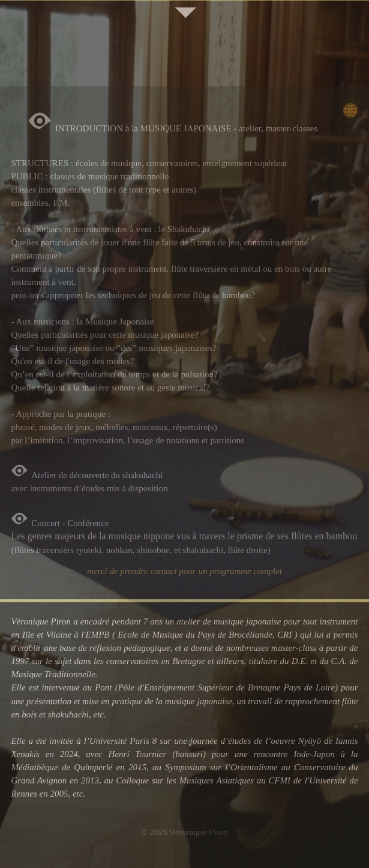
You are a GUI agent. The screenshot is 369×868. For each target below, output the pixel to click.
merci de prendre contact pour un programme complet (184, 571)
